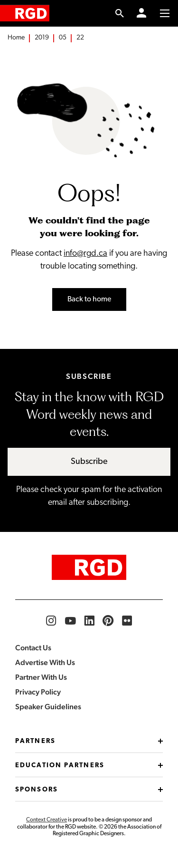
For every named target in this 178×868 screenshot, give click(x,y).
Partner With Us (41, 677)
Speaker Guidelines (48, 707)
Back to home (89, 299)
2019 (42, 38)
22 (80, 38)
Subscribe (89, 462)
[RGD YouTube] (70, 621)
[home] (25, 13)
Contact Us (33, 648)
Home (16, 38)
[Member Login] (141, 13)
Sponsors (89, 790)
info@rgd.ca (85, 254)
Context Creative (47, 820)
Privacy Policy (38, 692)
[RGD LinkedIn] (89, 621)
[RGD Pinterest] (108, 621)
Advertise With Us (45, 662)
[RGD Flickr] (127, 621)
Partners (89, 741)
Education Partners (89, 766)
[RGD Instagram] (51, 621)
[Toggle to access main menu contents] (165, 13)
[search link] (120, 13)
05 (63, 38)
